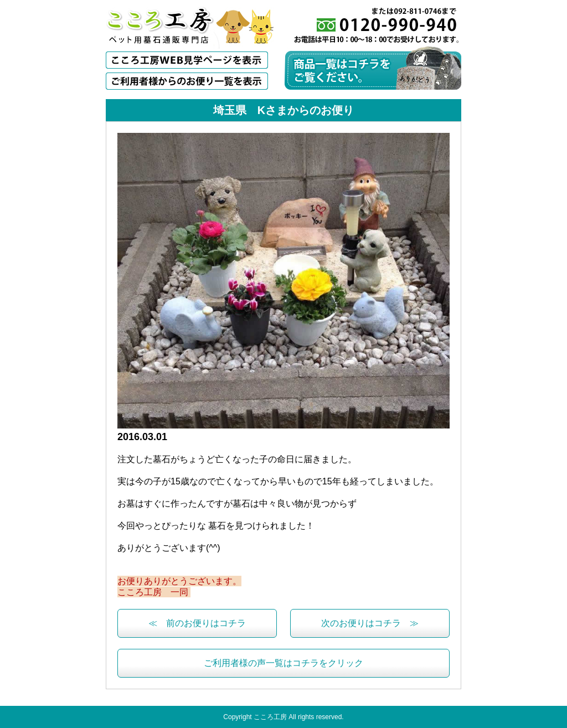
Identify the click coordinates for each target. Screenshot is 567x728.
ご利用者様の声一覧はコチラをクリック (283, 663)
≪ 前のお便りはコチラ (197, 623)
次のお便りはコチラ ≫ (370, 623)
